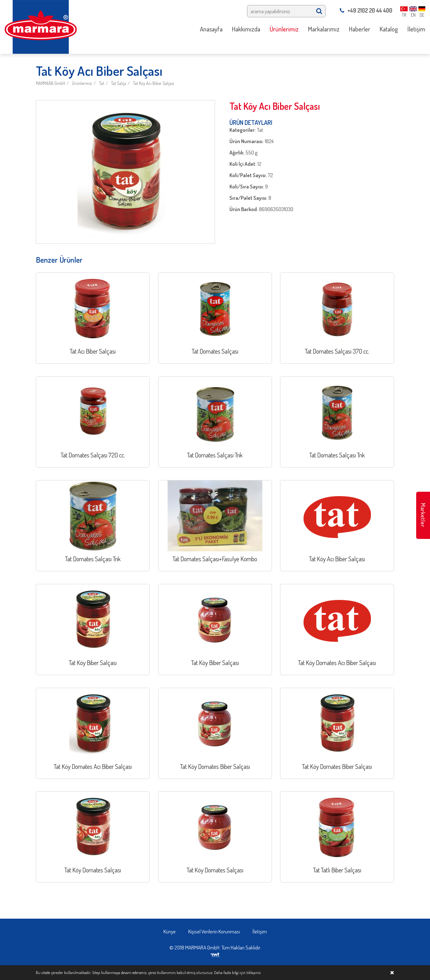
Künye (170, 931)
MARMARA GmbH (50, 83)
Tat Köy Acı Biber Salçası (154, 83)
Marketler (423, 515)
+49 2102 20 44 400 (366, 10)
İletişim (260, 931)
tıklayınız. (254, 972)
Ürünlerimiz (82, 83)
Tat (102, 83)
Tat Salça (119, 83)
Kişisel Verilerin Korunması (214, 931)
